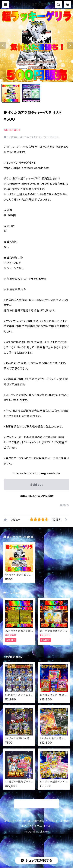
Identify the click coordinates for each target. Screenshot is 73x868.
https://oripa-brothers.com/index (26, 168)
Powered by (36, 832)
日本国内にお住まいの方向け (36, 496)
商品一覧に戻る (36, 804)
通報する (65, 505)
